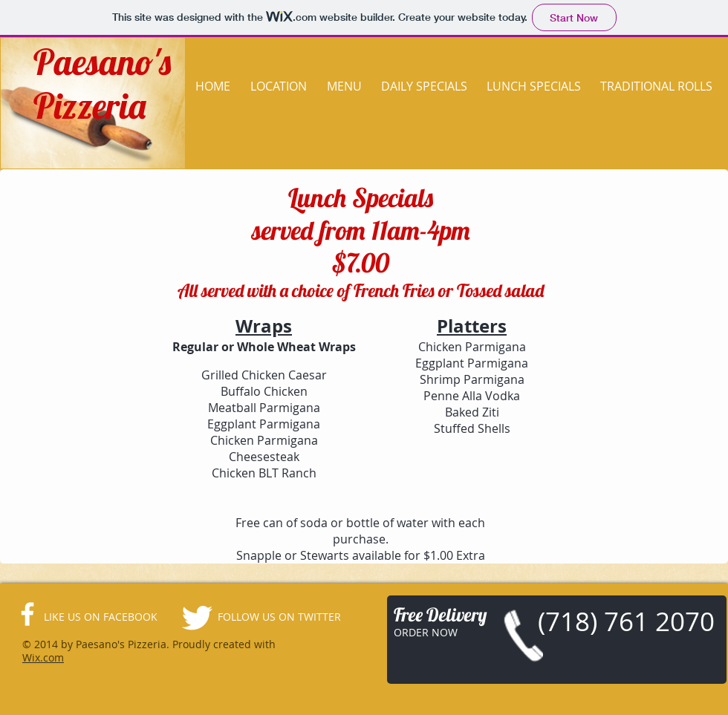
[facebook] (27, 614)
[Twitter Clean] (197, 618)
